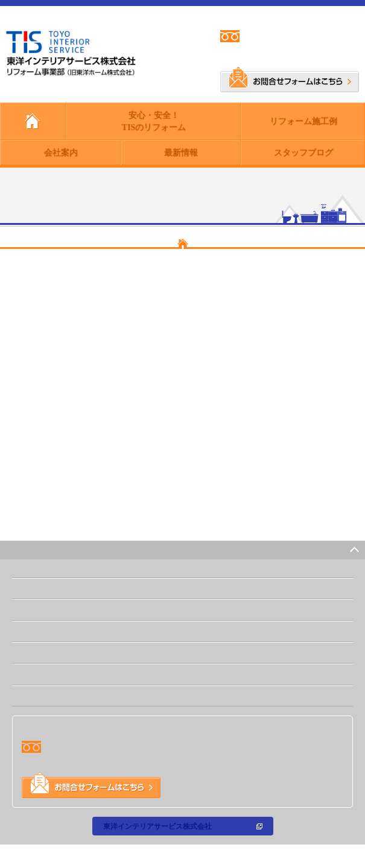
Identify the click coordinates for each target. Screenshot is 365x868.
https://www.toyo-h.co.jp (88, 500)
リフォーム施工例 (303, 121)
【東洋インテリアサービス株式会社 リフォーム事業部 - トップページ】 (182, 465)
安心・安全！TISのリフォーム (154, 121)
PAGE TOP (327, 549)
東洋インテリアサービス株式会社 (157, 826)
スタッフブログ (303, 152)
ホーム (31, 588)
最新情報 (180, 152)
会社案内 (60, 152)
